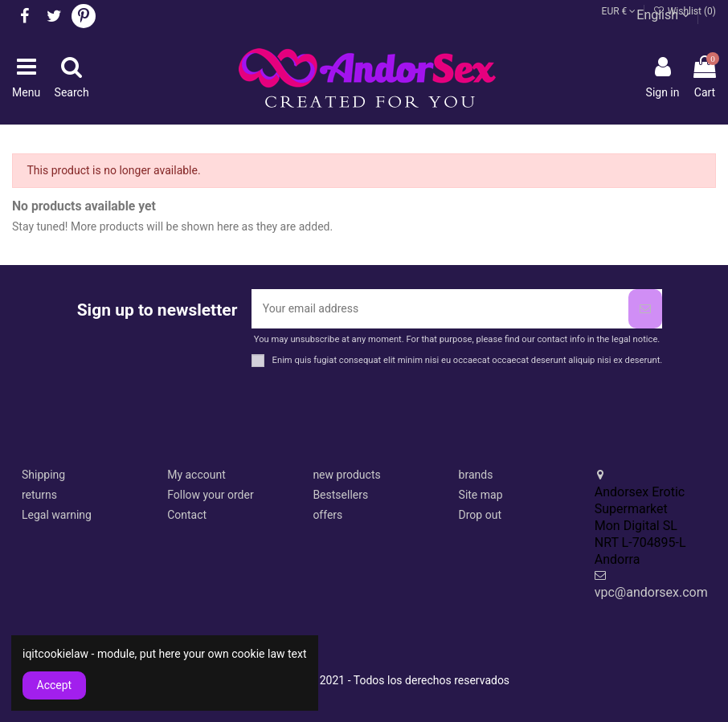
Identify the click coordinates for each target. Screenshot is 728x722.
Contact (187, 515)
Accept (55, 685)
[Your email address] (440, 309)
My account (196, 475)
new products (346, 475)
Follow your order (210, 495)
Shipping (43, 475)
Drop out (480, 515)
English (663, 15)
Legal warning (57, 515)
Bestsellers (340, 495)
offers (327, 515)
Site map (481, 495)
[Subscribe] (645, 309)
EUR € (619, 11)
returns (39, 495)
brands (476, 475)
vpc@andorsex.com (651, 592)
